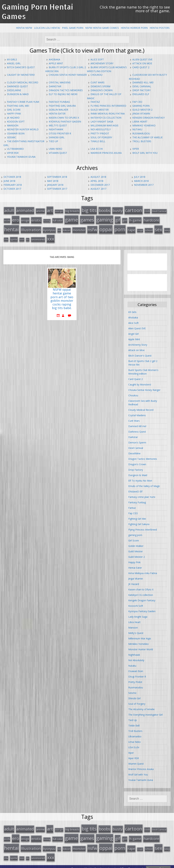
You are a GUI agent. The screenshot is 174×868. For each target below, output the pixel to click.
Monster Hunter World (23, 129)
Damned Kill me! (143, 82)
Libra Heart (140, 122)
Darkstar (55, 86)
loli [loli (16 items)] (59, 229)
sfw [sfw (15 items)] (6, 237)
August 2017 (98, 189)
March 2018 (141, 181)
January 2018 (55, 185)
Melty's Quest (58, 125)
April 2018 (97, 181)
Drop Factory (141, 90)
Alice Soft (97, 59)
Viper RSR (13, 153)
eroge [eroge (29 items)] (25, 219)
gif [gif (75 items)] (118, 219)
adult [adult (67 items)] (9, 210)
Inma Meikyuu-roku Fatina (108, 114)
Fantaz (95, 102)
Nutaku (137, 129)
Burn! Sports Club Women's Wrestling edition (143, 370)
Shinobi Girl (57, 137)
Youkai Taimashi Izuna (21, 157)
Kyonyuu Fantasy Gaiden (65, 122)
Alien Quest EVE (142, 59)
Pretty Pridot (100, 133)
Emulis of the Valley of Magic (144, 484)
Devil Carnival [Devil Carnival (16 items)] (159, 211)
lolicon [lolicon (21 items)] (67, 229)
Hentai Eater (57, 114)
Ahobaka (54, 59)
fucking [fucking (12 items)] (47, 220)
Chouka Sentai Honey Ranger (68, 75)
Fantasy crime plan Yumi (23, 102)
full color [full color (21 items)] (58, 219)
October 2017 (12, 189)
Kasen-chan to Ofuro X (64, 118)
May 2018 (53, 181)
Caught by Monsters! (21, 75)
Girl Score (14, 110)
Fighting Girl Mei (18, 106)
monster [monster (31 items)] (79, 228)
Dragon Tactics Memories (66, 90)
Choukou (97, 75)
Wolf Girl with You (145, 153)
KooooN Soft (16, 122)
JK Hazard (13, 118)
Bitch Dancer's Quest (21, 67)
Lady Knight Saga (102, 122)
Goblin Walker (58, 110)
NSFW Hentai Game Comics (102, 28)
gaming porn (141, 106)
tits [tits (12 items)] (28, 238)
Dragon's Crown (102, 90)
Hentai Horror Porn (134, 28)
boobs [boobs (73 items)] (105, 210)
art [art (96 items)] (50, 210)
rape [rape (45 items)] (131, 228)
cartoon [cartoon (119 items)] (134, 210)
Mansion (13, 125)
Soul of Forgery (101, 137)
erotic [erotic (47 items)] (36, 219)
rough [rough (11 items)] (140, 229)
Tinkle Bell (98, 141)
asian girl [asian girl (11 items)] (59, 211)
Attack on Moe (142, 63)
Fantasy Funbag (59, 102)
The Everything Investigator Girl (145, 713)
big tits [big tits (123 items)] (89, 210)
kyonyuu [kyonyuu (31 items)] (49, 228)
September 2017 (57, 189)
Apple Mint (56, 63)
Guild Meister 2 (142, 110)
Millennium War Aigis (105, 125)
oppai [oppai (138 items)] (106, 228)
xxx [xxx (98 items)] (51, 237)
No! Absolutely (101, 129)
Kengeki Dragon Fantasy (149, 118)
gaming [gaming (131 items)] (105, 219)
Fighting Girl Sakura (62, 106)
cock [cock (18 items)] (147, 211)
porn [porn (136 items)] (120, 228)
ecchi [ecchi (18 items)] (7, 220)
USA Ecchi (97, 149)
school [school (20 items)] (149, 229)
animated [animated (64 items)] (25, 210)
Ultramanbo (15, 149)
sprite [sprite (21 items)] (14, 237)
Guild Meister (100, 110)
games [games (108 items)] (87, 219)
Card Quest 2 (141, 67)
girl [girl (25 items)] (125, 219)
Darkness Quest (17, 86)
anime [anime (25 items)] (40, 211)
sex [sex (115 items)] (158, 228)
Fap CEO (137, 102)
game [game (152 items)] (71, 219)
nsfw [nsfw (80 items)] (92, 228)
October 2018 (12, 177)
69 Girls (12, 59)
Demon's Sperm (100, 86)
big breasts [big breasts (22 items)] (72, 211)
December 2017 (100, 185)
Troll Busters (142, 141)
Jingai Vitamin (141, 114)
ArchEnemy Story (102, 63)
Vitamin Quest (58, 153)
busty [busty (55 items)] (118, 210)
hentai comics (109, 864)
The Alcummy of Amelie (147, 137)
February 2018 (13, 185)
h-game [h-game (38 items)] (135, 219)
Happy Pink (14, 114)
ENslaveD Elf (141, 94)
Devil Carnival (142, 86)
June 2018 (9, 181)
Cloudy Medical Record (23, 82)
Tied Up (53, 141)
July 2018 (140, 177)
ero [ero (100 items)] (16, 219)
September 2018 (57, 177)
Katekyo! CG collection (106, 118)
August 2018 (98, 177)
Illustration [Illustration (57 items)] (31, 228)
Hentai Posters (160, 28)
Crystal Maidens (60, 82)
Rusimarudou (141, 133)
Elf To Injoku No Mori (63, 94)
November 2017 (144, 185)
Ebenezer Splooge (158, 864)
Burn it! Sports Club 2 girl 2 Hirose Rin (143, 361)
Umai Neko (55, 149)
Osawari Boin (16, 133)
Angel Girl (14, 63)
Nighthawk (56, 129)
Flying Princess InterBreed (108, 106)
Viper (136, 149)
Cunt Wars (98, 82)
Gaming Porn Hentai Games (37, 11)
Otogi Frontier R (60, 133)
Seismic (12, 137)
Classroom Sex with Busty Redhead (143, 401)
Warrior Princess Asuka (106, 153)
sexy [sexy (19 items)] (167, 229)
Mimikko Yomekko (144, 125)
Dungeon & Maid (18, 94)
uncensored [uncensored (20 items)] (38, 237)
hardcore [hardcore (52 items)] (151, 219)
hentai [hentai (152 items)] (11, 228)
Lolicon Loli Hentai (47, 28)
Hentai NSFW (24, 28)
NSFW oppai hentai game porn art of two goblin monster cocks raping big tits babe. (62, 297)
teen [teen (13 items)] (22, 237)
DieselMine (14, 90)
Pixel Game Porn (73, 28)
